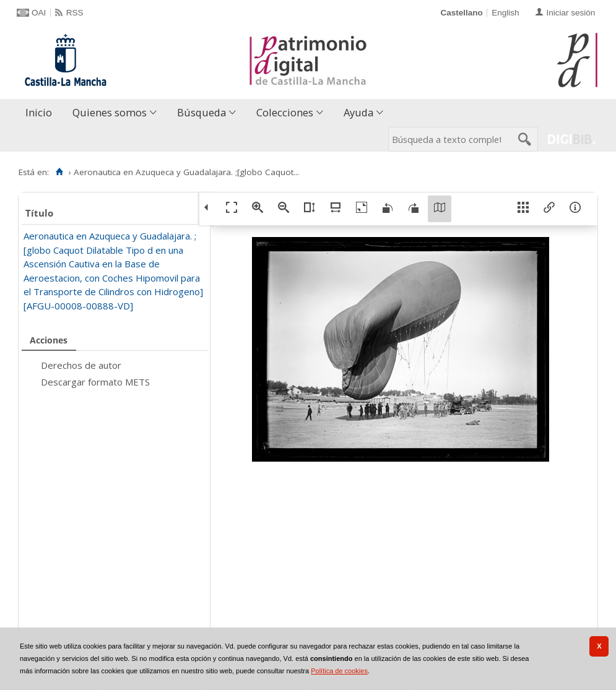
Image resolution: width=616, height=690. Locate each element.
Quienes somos (110, 112)
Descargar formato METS (95, 382)
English (505, 13)
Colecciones (285, 112)
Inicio (39, 112)
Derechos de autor (81, 365)
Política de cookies (339, 671)
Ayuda (358, 112)
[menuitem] (41, 113)
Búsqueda (202, 112)
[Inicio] (59, 172)
